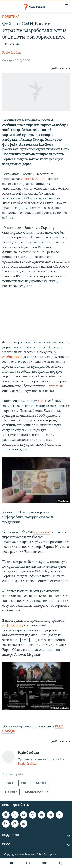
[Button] (61, 69)
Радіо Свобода (12, 53)
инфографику (13, 626)
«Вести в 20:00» (33, 179)
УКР (44, 863)
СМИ (42, 401)
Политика (11, 17)
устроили (56, 386)
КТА (28, 863)
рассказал (42, 532)
